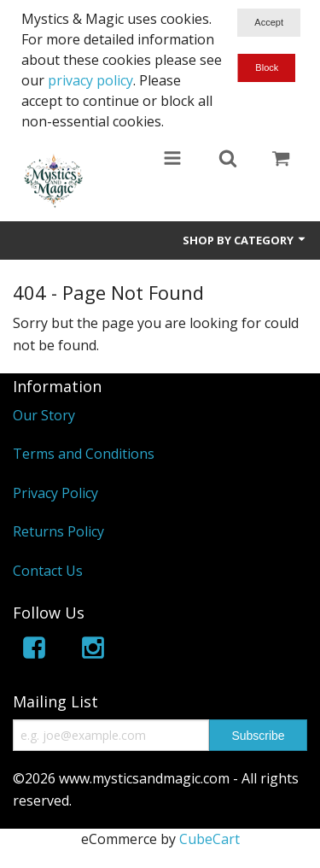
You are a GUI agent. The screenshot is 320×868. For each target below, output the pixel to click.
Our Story (44, 415)
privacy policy (90, 80)
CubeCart (209, 839)
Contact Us (48, 571)
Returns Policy (58, 531)
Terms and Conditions (84, 454)
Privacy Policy (55, 493)
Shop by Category (245, 240)
